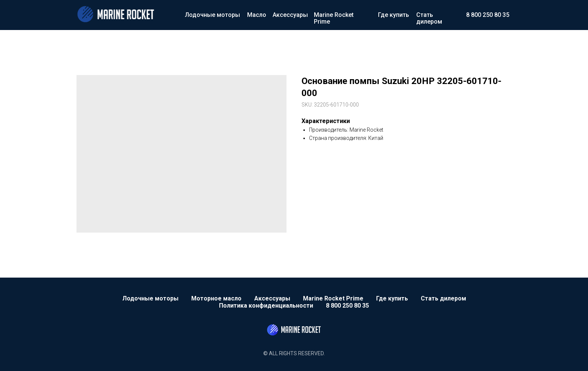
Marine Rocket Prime (334, 18)
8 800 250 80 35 (488, 15)
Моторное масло (216, 298)
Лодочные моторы (212, 15)
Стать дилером (429, 18)
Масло (257, 15)
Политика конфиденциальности (266, 306)
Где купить (394, 15)
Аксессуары (290, 15)
